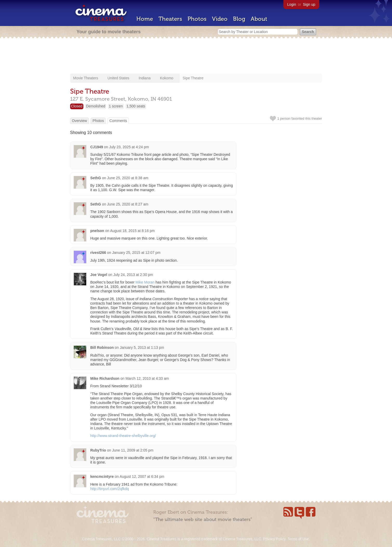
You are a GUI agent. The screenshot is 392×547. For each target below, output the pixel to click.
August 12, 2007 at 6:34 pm (142, 477)
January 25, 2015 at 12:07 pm (136, 253)
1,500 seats (136, 106)
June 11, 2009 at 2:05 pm (133, 450)
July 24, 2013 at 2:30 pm (133, 275)
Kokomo (167, 78)
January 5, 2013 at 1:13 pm (142, 347)
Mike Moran (145, 282)
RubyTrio (98, 450)
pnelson (97, 231)
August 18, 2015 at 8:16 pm (132, 231)
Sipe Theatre (193, 78)
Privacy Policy (274, 539)
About (259, 19)
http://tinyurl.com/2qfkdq (110, 489)
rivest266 (98, 253)
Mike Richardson (105, 378)
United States (118, 78)
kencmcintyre (102, 477)
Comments (118, 121)
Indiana (145, 78)
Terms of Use (298, 539)
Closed (77, 106)
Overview (79, 121)
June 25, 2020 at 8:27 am (128, 204)
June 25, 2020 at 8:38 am (128, 178)
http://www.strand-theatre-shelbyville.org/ (123, 436)
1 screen (116, 106)
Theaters (170, 19)
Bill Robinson (102, 347)
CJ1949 (97, 147)
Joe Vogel (99, 275)
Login (292, 4)
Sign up (309, 4)
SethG (96, 178)
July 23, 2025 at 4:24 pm (129, 147)
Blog (239, 19)
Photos (197, 19)
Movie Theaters (86, 78)
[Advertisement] (196, 56)
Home (145, 19)
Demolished (96, 106)
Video (220, 19)
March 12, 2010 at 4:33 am (147, 378)
